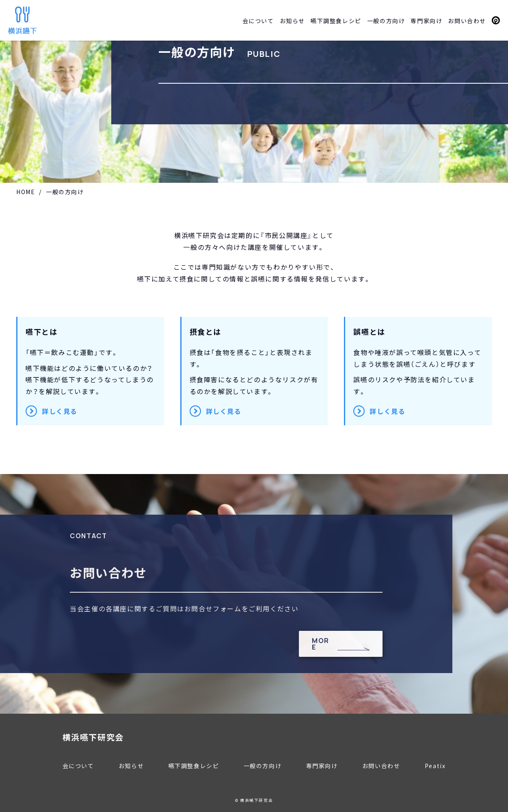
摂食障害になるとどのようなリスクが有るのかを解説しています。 (255, 371)
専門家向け (426, 21)
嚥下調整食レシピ (336, 21)
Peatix (496, 20)
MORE (321, 644)
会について (258, 21)
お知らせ (292, 21)
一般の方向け (386, 21)
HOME (26, 192)
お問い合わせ (467, 21)
